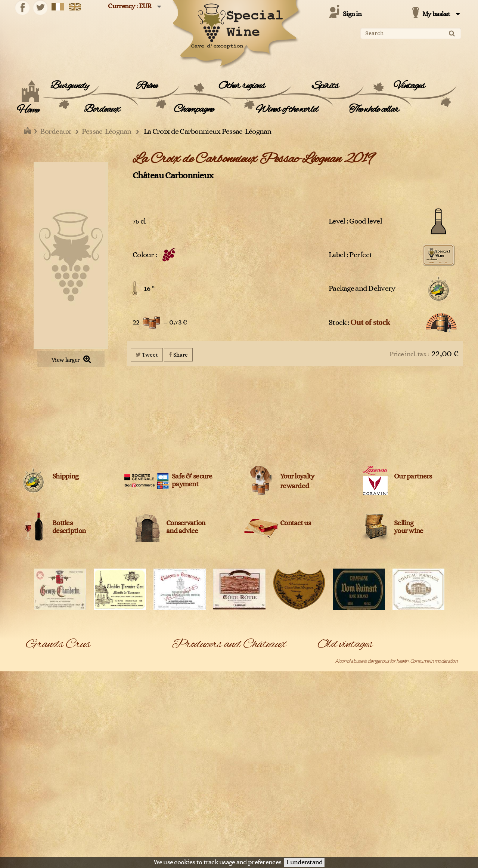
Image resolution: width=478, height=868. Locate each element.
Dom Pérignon (40, 720)
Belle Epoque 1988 (336, 680)
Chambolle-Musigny (113, 680)
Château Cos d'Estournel (263, 839)
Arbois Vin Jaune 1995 (339, 661)
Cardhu (179, 789)
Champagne (194, 110)
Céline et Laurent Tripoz (195, 799)
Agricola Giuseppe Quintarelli (268, 670)
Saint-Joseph (106, 839)
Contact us (295, 523)
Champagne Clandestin (262, 799)
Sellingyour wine (409, 527)
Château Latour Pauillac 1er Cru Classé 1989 (360, 829)
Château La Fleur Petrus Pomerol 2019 (355, 809)
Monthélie (36, 770)
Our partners (413, 476)
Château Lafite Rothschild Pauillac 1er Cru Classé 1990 (370, 819)
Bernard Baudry (187, 750)
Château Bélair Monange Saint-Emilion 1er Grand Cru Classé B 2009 (383, 770)
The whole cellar (374, 110)
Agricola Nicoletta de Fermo (199, 680)
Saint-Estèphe (40, 839)
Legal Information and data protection (278, 847)
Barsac (100, 661)
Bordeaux (102, 110)
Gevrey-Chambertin (113, 720)
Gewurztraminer (43, 730)
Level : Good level (355, 221)
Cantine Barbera (188, 779)
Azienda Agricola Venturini (198, 730)
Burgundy (69, 86)
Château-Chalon (109, 690)
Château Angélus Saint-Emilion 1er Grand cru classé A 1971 (375, 740)
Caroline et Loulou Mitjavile (265, 789)
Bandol (33, 661)
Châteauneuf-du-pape (48, 700)
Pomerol (102, 789)
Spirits (325, 86)
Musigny (34, 779)
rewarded (294, 486)
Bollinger (248, 760)
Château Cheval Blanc (260, 829)
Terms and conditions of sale (346, 847)
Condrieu (103, 700)
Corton (33, 710)
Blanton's (181, 760)
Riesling (101, 819)
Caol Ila (246, 779)
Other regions (241, 86)
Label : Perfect (350, 255)
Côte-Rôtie (104, 710)
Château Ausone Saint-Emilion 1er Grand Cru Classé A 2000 (375, 760)
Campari (180, 770)
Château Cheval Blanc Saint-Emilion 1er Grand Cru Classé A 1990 (380, 779)
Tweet (147, 355)
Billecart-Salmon (255, 750)
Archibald (249, 700)
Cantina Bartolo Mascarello (265, 770)
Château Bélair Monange (263, 819)
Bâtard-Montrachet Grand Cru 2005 (352, 670)
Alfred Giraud (185, 690)
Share (178, 355)
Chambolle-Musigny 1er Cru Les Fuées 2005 (360, 720)
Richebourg (38, 819)
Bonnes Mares (108, 670)
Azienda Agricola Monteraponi (202, 720)
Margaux (102, 750)
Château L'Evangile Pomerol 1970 (350, 799)
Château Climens (188, 839)
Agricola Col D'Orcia (191, 670)
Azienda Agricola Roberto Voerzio (272, 720)
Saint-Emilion (106, 829)
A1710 (178, 661)
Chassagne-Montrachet (49, 690)
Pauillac (101, 779)
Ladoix (100, 740)
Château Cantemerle (192, 829)
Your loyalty (297, 476)
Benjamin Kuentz (256, 740)
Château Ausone (256, 809)
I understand (304, 862)
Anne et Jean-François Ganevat (202, 700)
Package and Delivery (362, 289)
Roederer (36, 829)
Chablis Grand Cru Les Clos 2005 (349, 710)
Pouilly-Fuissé (39, 809)
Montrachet (105, 770)
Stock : (359, 322)
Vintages (409, 86)
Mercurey (36, 760)
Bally (243, 730)
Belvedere (182, 740)
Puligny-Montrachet (113, 809)
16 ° (149, 289)
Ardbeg (179, 710)
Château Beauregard (192, 819)
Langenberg (38, 750)
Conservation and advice (186, 527)
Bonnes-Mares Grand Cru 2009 (348, 690)
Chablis (33, 680)
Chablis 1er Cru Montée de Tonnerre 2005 (359, 700)
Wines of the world (287, 110)
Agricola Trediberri (257, 680)
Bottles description (69, 527)
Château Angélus (188, 809)
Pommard (36, 799)
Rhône (147, 86)
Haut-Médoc (106, 730)
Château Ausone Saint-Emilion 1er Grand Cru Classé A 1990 (375, 750)
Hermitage (36, 740)
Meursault (103, 760)
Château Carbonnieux (173, 176)
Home (28, 110)
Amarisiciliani (252, 690)
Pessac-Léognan (43, 789)
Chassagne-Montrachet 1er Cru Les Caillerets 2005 (367, 730)
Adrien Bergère (254, 661)
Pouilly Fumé (106, 799)
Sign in (352, 14)
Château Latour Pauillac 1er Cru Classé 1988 (360, 839)
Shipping (65, 476)
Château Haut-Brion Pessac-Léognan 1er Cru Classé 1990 (373, 789)
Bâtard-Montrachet (45, 670)
